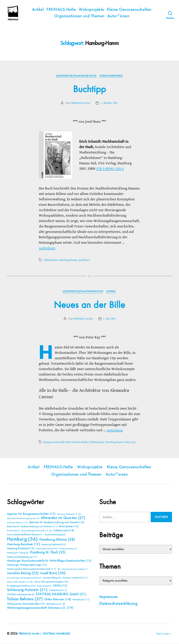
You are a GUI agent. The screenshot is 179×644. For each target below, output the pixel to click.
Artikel (38, 10)
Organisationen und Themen (79, 16)
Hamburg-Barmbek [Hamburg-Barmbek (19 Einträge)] (23, 545)
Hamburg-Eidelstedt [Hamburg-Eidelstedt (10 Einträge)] (53, 545)
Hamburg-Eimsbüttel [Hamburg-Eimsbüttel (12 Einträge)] (21, 549)
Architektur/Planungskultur (76, 76)
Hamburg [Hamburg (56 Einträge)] (22, 540)
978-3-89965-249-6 (110, 169)
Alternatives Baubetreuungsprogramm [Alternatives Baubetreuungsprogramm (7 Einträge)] (23, 519)
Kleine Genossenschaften (129, 10)
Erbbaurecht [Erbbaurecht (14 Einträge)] (64, 531)
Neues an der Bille (89, 305)
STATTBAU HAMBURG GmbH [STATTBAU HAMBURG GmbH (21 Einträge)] (61, 595)
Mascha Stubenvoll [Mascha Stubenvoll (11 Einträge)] (75, 578)
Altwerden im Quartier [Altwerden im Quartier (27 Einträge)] (63, 518)
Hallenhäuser (51, 260)
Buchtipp (89, 90)
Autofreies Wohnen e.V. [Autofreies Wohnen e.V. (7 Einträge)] (17, 523)
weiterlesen (48, 248)
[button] (8, 636)
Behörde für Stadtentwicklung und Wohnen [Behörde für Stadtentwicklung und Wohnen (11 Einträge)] (32, 527)
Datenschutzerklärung (118, 604)
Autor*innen (118, 16)
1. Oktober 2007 (109, 103)
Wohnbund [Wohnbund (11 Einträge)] (81, 600)
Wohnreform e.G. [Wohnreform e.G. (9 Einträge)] (56, 604)
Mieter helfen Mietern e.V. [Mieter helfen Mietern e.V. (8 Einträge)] (20, 582)
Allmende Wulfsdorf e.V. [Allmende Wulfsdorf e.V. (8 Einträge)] (69, 515)
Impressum (108, 597)
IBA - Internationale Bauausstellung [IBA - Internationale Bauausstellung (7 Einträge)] (72, 570)
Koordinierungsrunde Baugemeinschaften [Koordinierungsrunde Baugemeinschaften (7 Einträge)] (24, 578)
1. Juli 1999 (109, 319)
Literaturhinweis (112, 76)
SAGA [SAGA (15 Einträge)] (60, 586)
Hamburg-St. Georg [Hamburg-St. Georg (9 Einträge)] (18, 553)
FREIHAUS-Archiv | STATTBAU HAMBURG (45, 634)
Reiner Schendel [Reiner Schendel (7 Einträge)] (44, 586)
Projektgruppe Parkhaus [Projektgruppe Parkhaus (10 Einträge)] (21, 586)
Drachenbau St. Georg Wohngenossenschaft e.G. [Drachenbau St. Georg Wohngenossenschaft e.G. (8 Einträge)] (30, 531)
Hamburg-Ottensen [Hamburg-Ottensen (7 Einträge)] (68, 549)
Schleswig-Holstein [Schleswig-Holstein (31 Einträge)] (27, 590)
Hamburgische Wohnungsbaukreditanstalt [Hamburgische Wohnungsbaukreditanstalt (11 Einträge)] (31, 569)
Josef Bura (84, 260)
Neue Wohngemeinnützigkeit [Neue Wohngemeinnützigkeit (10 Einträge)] (51, 582)
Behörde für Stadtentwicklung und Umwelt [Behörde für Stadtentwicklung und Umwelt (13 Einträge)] (57, 523)
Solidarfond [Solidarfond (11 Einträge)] (58, 591)
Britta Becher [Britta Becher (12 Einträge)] (69, 527)
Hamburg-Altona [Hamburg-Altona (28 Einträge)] (57, 540)
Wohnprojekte (91, 10)
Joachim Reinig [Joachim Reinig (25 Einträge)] (23, 574)
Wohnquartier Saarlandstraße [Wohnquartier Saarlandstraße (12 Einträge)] (26, 604)
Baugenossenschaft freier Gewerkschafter (66, 442)
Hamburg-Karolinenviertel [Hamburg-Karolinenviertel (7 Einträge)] (47, 549)
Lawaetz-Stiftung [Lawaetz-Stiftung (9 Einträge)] (52, 578)
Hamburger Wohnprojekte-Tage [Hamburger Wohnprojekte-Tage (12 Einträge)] (27, 565)
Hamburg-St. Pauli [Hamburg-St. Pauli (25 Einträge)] (48, 553)
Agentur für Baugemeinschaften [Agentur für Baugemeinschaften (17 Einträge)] (31, 514)
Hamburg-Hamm (68, 260)
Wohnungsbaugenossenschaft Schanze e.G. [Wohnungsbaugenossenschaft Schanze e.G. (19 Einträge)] (40, 608)
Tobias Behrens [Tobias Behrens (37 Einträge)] (25, 599)
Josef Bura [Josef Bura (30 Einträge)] (53, 573)
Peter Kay (130, 442)
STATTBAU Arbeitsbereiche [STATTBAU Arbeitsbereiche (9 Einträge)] (21, 595)
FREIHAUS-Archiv (81, 103)
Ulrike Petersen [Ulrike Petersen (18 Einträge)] (58, 600)
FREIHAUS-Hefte (61, 10)
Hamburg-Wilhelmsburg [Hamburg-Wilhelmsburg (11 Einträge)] (22, 557)
